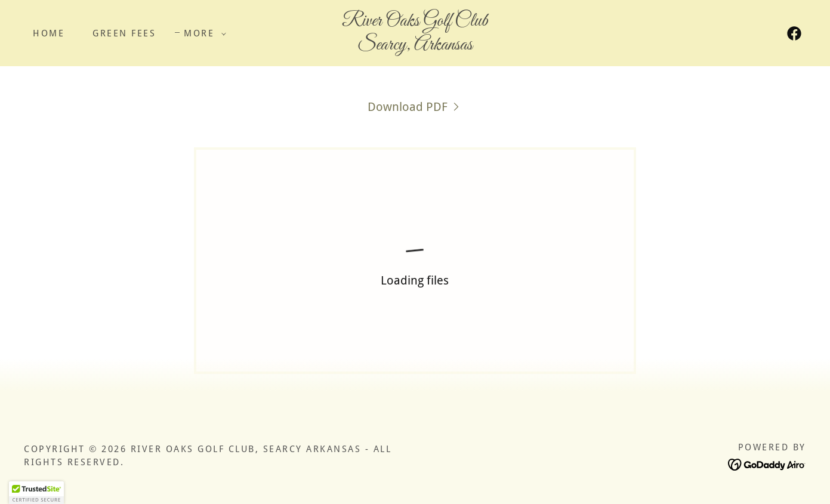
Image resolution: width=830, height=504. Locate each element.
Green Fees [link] (124, 33)
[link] (415, 45)
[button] (202, 33)
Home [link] (49, 33)
